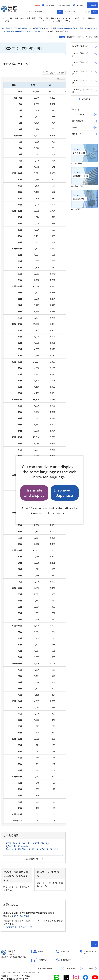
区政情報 (18, 28)
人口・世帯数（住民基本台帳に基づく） (62, 28)
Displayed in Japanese (65, 493)
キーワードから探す (45, 12)
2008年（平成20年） (36, 31)
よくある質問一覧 (31, 850)
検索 (95, 12)
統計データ (39, 28)
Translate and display (34, 493)
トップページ (6, 28)
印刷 (63, 37)
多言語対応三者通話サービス (19, 918)
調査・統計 (28, 28)
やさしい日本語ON (65, 5)
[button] (36, 5)
